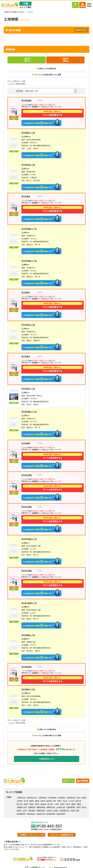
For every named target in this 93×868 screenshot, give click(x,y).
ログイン (75, 5)
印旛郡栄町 (32, 807)
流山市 (65, 801)
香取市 (79, 804)
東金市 (84, 807)
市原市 (59, 801)
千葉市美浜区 (71, 797)
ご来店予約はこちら (46, 759)
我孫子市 (78, 801)
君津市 (26, 804)
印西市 (62, 804)
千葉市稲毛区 (42, 797)
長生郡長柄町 (51, 814)
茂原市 (78, 807)
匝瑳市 (19, 810)
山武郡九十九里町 (52, 810)
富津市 (31, 804)
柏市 (54, 801)
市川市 (78, 797)
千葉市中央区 (21, 797)
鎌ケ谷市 (20, 804)
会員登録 (82, 5)
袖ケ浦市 (50, 804)
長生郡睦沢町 (21, 814)
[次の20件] (21, 84)
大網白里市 (31, 810)
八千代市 (71, 801)
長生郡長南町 (61, 814)
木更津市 (20, 801)
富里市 (73, 804)
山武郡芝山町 (61, 807)
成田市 (37, 801)
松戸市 (26, 801)
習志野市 (49, 801)
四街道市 (43, 804)
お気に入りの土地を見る (46, 69)
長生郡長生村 (31, 814)
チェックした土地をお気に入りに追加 (47, 75)
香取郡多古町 (51, 807)
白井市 (68, 804)
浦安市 (37, 804)
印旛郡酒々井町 (22, 807)
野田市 (31, 801)
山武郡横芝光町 (64, 810)
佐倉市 (43, 801)
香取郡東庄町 (41, 810)
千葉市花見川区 (32, 797)
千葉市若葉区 (52, 797)
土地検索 (23, 864)
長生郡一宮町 (75, 810)
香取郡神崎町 (41, 807)
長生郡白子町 (41, 814)
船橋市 (84, 797)
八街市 (57, 804)
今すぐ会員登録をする (53, 113)
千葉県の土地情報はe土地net (14, 12)
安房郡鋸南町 (71, 807)
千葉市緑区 (62, 797)
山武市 (24, 810)
